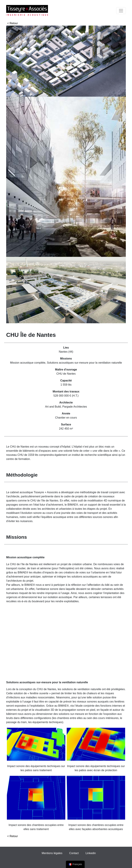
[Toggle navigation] (121, 11)
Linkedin (91, 853)
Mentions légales (52, 853)
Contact (74, 853)
